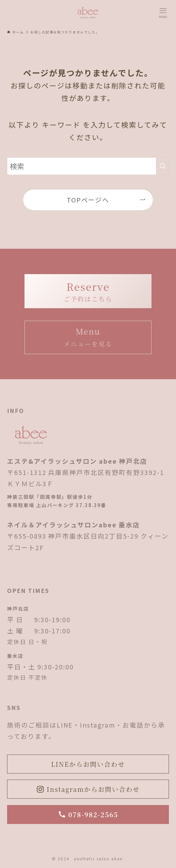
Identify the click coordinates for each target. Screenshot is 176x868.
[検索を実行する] (162, 166)
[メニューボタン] (163, 13)
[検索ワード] (88, 166)
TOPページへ (88, 200)
